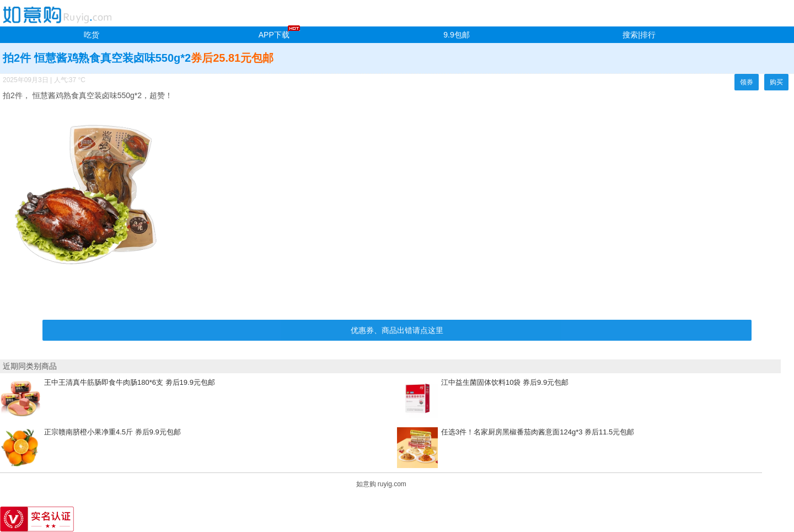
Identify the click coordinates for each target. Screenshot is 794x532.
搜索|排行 (639, 35)
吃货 (92, 35)
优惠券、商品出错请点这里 (397, 330)
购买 (776, 82)
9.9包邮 (456, 35)
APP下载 (274, 35)
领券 (747, 82)
